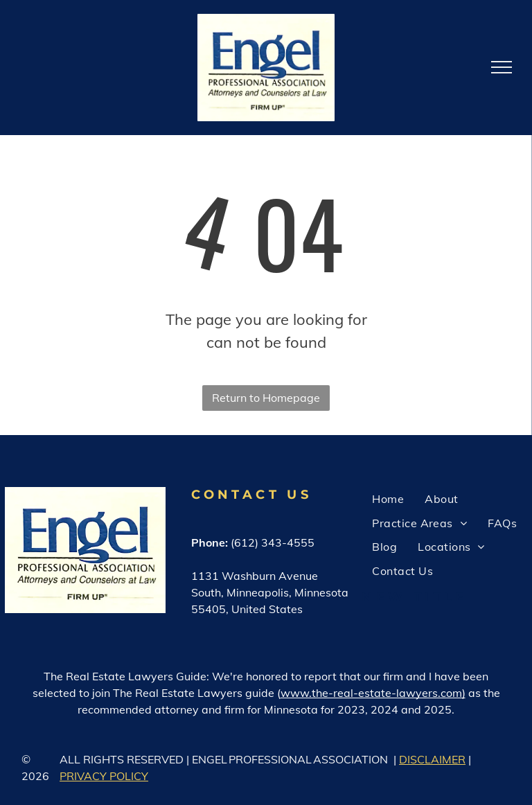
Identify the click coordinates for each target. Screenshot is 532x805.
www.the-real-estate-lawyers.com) (373, 693)
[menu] (502, 67)
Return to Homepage (266, 398)
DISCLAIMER (432, 759)
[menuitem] (388, 499)
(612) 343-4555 (273, 542)
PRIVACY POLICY (104, 776)
